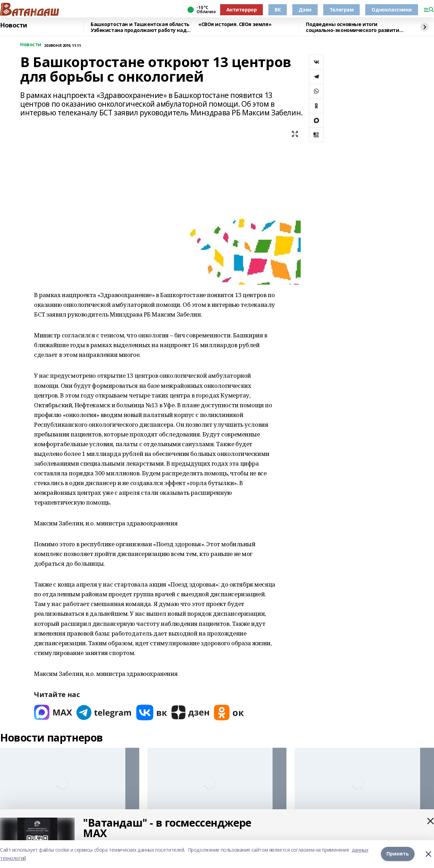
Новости (14, 25)
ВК (278, 10)
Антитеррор (242, 10)
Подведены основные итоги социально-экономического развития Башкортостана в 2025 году (354, 27)
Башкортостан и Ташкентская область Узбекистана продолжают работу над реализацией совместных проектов (140, 27)
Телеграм (342, 10)
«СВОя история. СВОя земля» (235, 24)
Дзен (305, 10)
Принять (398, 854)
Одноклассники (392, 10)
